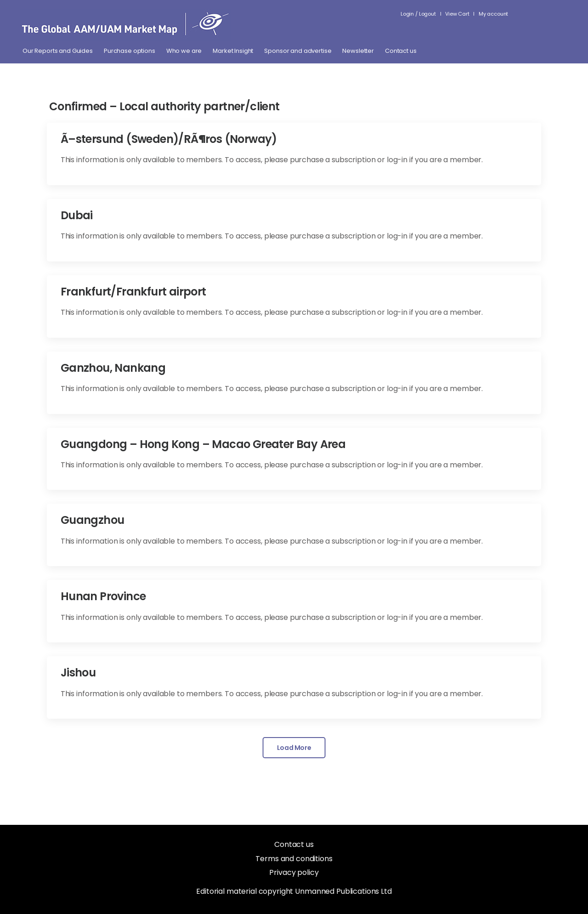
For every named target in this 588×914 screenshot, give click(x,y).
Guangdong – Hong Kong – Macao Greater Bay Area (203, 444)
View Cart (457, 14)
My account (494, 14)
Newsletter (358, 51)
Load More (294, 748)
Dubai (77, 215)
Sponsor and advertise (298, 51)
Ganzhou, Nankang (113, 368)
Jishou (78, 673)
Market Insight (233, 51)
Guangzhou (93, 520)
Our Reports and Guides (58, 51)
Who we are (184, 51)
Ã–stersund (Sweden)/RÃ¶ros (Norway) (169, 139)
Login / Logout (418, 14)
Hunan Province (103, 596)
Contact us (401, 51)
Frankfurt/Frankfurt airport (133, 292)
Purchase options (130, 51)
